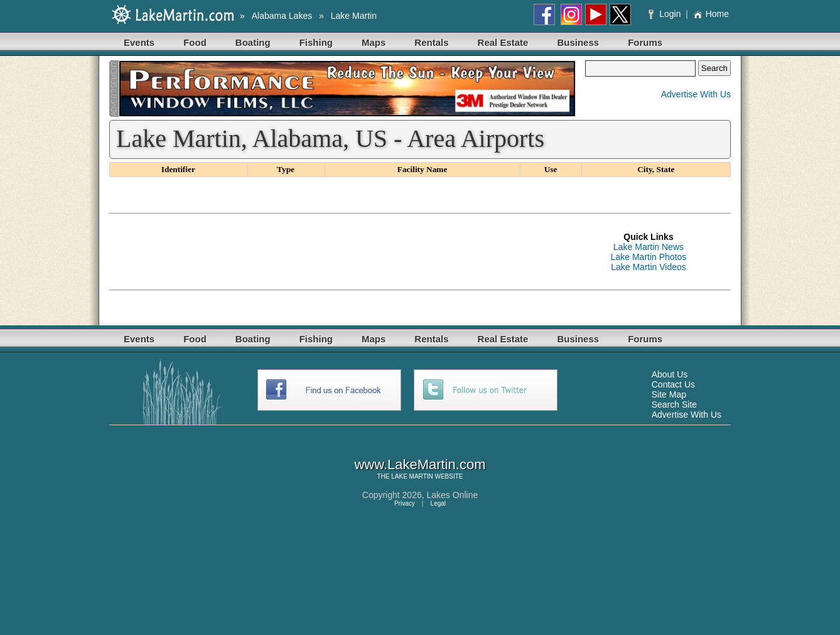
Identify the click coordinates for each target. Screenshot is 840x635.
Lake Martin (354, 16)
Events (139, 42)
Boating (253, 42)
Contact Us (673, 384)
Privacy (405, 503)
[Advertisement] (338, 252)
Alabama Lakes (282, 16)
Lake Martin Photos (649, 257)
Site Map (669, 394)
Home (711, 14)
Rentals (431, 42)
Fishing (316, 42)
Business (578, 42)
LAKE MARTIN (412, 476)
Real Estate (503, 42)
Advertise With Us (696, 94)
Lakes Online (453, 495)
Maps (374, 42)
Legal (438, 503)
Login (666, 14)
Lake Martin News (649, 247)
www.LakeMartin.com (420, 464)
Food (195, 42)
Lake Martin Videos (649, 267)
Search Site (674, 404)
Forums (645, 42)
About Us (670, 374)
